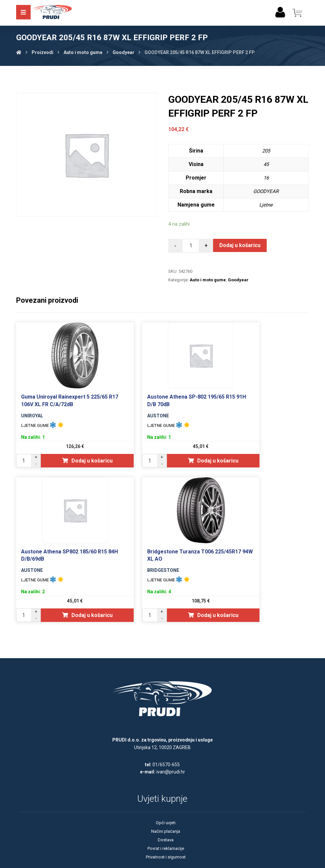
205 (266, 151)
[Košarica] (297, 12)
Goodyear (238, 280)
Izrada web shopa (152, 862)
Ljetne (266, 205)
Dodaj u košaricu (240, 245)
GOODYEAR (266, 191)
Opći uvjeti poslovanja (162, 811)
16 (266, 178)
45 (266, 164)
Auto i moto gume (208, 280)
